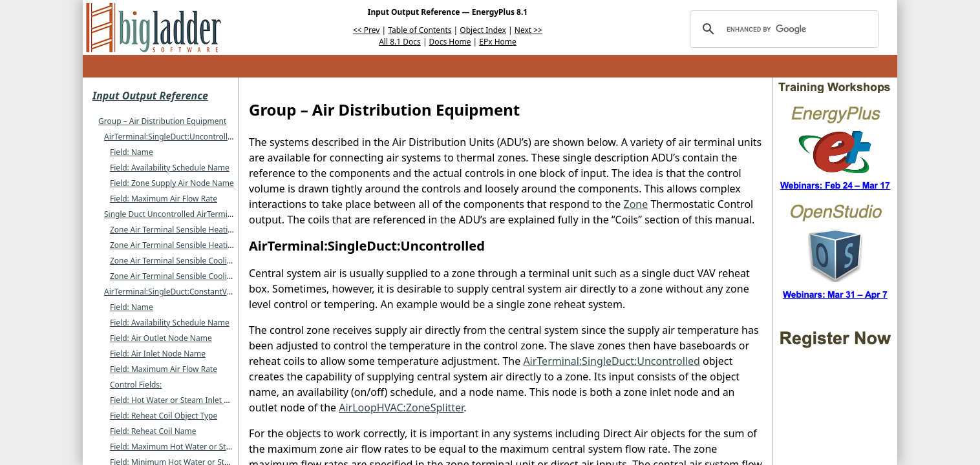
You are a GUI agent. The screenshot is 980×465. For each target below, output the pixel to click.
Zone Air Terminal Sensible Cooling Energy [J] (192, 261)
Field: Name (132, 152)
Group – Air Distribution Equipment (162, 121)
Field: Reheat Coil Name (153, 431)
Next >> (528, 30)
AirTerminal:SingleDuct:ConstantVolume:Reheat (191, 292)
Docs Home (450, 42)
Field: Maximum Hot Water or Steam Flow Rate (195, 447)
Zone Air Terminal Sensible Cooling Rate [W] (189, 276)
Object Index (483, 30)
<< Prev (366, 30)
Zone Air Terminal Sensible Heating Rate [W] (190, 245)
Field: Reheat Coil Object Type (164, 416)
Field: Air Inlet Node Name (158, 354)
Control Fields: (136, 385)
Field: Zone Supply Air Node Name (172, 183)
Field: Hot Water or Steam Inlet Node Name (189, 400)
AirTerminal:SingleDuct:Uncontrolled (170, 137)
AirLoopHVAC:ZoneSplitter (401, 408)
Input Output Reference (150, 96)
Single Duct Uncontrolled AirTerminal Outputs (187, 214)
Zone (636, 204)
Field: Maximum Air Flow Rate (164, 199)
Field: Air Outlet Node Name (161, 338)
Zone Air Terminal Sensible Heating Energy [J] (192, 230)
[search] (782, 29)
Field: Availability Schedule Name (170, 168)
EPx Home (498, 42)
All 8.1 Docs (400, 42)
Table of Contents (420, 30)
